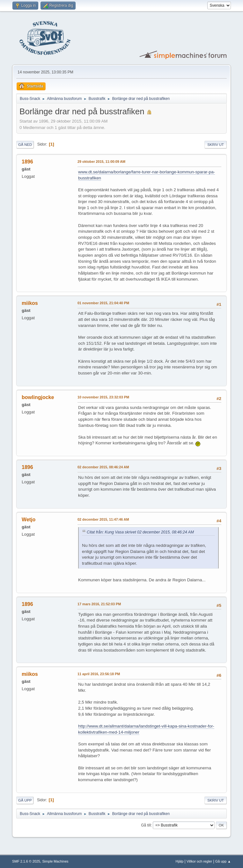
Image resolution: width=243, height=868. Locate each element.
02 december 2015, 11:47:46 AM (103, 519)
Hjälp (180, 861)
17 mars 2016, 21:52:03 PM (99, 604)
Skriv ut (216, 145)
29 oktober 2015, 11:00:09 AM (101, 162)
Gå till (146, 825)
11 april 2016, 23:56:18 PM (99, 674)
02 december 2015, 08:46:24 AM (103, 467)
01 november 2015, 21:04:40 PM (103, 303)
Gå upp (25, 800)
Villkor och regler (199, 861)
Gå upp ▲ (223, 861)
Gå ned (25, 145)
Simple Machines (55, 861)
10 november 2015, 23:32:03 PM (103, 397)
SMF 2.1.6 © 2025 (26, 861)
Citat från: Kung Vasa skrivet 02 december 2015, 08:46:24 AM (140, 532)
